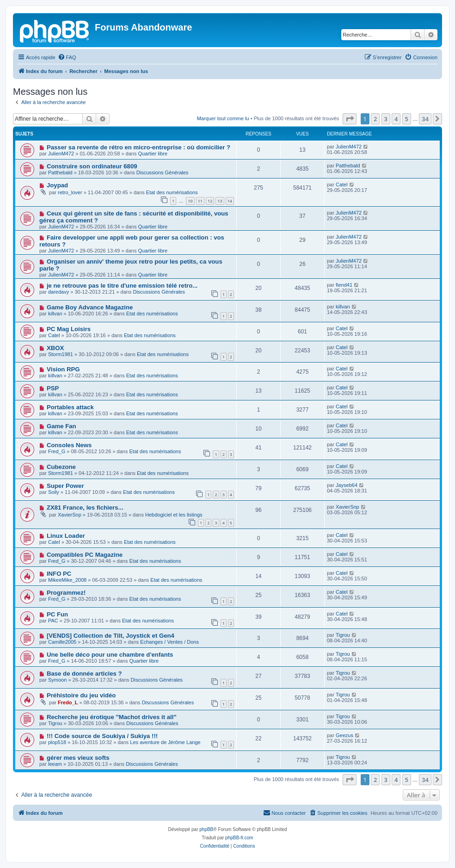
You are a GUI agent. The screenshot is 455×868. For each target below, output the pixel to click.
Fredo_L (68, 702)
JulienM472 (61, 154)
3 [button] (386, 119)
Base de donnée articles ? (84, 674)
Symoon (57, 680)
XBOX (55, 348)
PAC (53, 621)
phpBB (206, 829)
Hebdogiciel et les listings (174, 515)
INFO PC (59, 574)
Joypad (57, 185)
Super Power (65, 486)
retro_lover (70, 192)
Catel (342, 185)
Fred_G (57, 451)
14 (230, 201)
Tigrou (343, 635)
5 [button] (407, 119)
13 (220, 201)
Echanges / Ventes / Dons (169, 642)
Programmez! (66, 593)
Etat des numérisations (172, 192)
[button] (350, 119)
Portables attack (70, 407)
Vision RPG (63, 369)
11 (200, 201)
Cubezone (61, 467)
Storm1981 (61, 354)
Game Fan (61, 426)
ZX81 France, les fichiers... (85, 508)
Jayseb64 (347, 485)
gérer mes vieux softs (78, 758)
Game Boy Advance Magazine (90, 307)
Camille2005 (62, 642)
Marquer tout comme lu (223, 118)
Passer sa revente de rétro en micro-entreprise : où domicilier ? (138, 147)
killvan (55, 314)
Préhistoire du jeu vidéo (81, 695)
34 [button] (425, 119)
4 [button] (396, 119)
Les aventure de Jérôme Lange (165, 742)
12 (210, 201)
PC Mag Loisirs (69, 329)
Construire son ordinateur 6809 (92, 166)
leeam (55, 764)
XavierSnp (70, 515)
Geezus (344, 735)
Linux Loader (66, 536)
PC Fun (57, 614)
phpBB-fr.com (239, 838)
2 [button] (375, 119)
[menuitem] (67, 57)
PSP (53, 388)
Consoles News (69, 445)
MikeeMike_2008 (67, 580)
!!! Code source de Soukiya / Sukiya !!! (102, 736)
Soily (54, 492)
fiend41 (344, 285)
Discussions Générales (163, 172)
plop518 (57, 742)
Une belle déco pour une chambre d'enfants (110, 655)
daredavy (58, 292)
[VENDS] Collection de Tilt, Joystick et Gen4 (111, 636)
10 (190, 201)
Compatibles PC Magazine (85, 555)
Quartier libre (153, 154)
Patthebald (60, 172)
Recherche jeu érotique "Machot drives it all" (112, 717)
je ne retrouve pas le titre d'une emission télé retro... (122, 286)
